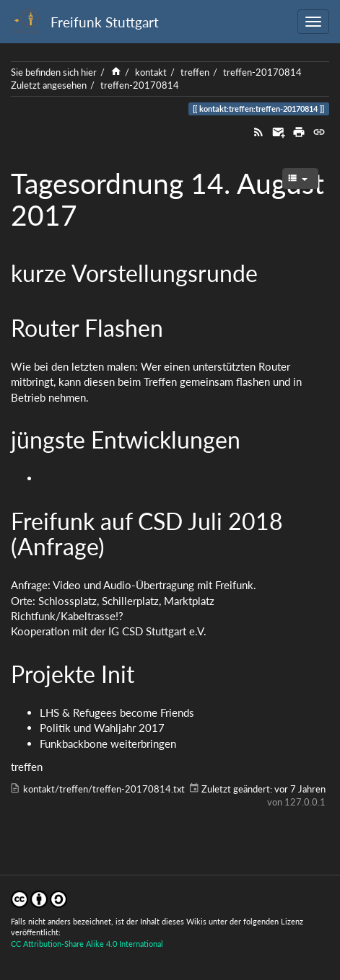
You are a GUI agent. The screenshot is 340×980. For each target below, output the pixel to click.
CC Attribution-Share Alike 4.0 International (87, 944)
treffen (195, 72)
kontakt (151, 72)
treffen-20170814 (262, 72)
